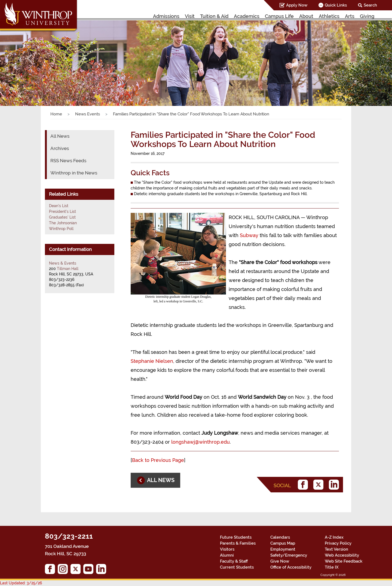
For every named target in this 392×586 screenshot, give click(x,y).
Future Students (236, 537)
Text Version (336, 549)
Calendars (280, 537)
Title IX (332, 567)
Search (370, 5)
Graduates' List (62, 217)
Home (56, 114)
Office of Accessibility (291, 567)
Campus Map (283, 543)
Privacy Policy (338, 543)
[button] (29, 58)
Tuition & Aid (214, 16)
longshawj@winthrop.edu (200, 442)
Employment (283, 549)
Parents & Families (238, 543)
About (306, 16)
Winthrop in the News (74, 173)
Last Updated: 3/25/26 (21, 583)
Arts (350, 16)
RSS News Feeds (68, 161)
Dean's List (59, 206)
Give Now (280, 561)
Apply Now (297, 5)
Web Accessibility (342, 555)
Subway (249, 235)
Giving (367, 16)
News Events (88, 114)
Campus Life (279, 16)
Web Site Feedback (344, 561)
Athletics (329, 16)
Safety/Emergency (289, 555)
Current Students (237, 567)
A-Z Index (334, 537)
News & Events (63, 263)
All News (60, 136)
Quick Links (336, 5)
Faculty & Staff (234, 561)
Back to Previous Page (158, 460)
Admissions (166, 16)
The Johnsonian (63, 223)
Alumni (227, 555)
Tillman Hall (68, 269)
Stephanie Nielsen (152, 361)
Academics (247, 16)
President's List (62, 211)
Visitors (227, 549)
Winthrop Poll (61, 229)
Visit (190, 16)
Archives (60, 148)
